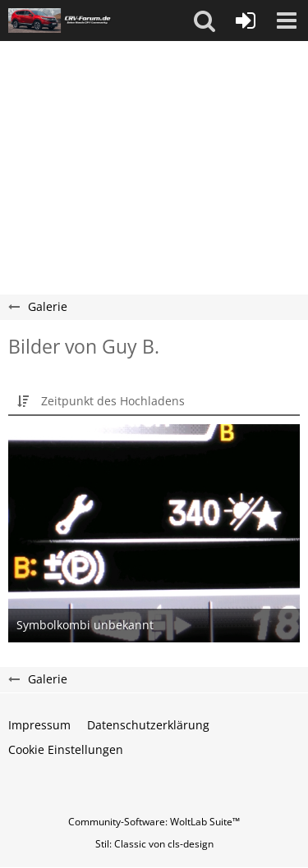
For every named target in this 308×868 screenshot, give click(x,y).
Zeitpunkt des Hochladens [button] (113, 401)
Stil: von (154, 844)
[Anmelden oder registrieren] (246, 21)
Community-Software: (154, 822)
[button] (205, 21)
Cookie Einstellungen (66, 749)
